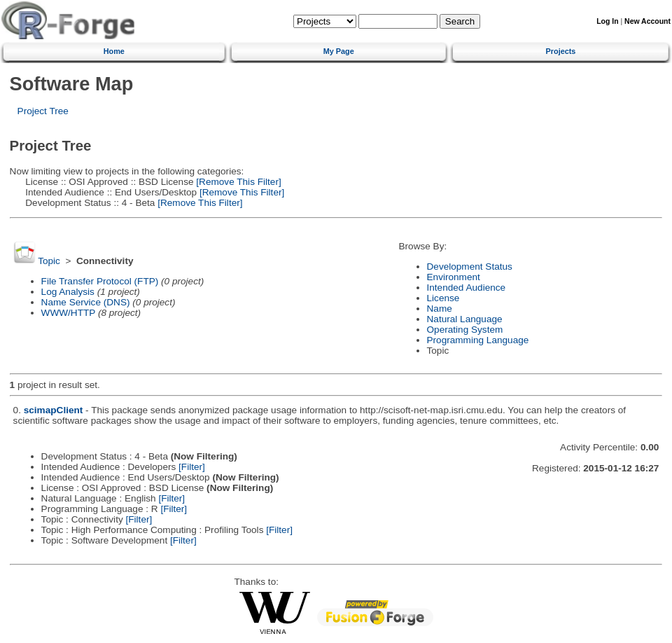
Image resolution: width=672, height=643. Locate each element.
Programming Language (478, 340)
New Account (647, 21)
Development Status (470, 267)
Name (440, 309)
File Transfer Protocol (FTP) (100, 281)
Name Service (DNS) (86, 302)
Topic (49, 261)
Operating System (465, 330)
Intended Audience (467, 288)
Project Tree (43, 111)
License (443, 298)
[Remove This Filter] (238, 182)
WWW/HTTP (69, 313)
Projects (561, 51)
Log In (607, 21)
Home (114, 51)
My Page (339, 51)
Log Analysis (68, 292)
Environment (454, 277)
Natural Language (465, 319)
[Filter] (192, 467)
